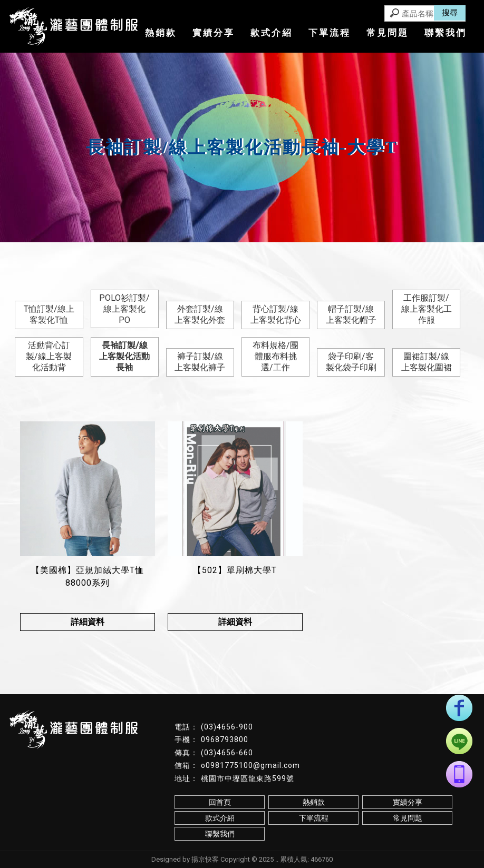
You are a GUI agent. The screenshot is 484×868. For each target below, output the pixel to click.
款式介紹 (272, 33)
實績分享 (214, 33)
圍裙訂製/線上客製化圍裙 (427, 362)
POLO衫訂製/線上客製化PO (124, 309)
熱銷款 (161, 33)
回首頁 (220, 802)
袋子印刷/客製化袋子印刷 (351, 362)
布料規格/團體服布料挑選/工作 (275, 356)
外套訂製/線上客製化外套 (200, 314)
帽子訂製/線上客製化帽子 (351, 314)
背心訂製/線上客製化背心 (276, 314)
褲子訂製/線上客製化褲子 (200, 362)
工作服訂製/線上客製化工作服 (427, 309)
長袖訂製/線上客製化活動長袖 (124, 356)
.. (277, 859)
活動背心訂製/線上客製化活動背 (49, 356)
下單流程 (330, 33)
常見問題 (388, 33)
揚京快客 (205, 859)
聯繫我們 (446, 33)
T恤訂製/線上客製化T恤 (49, 314)
